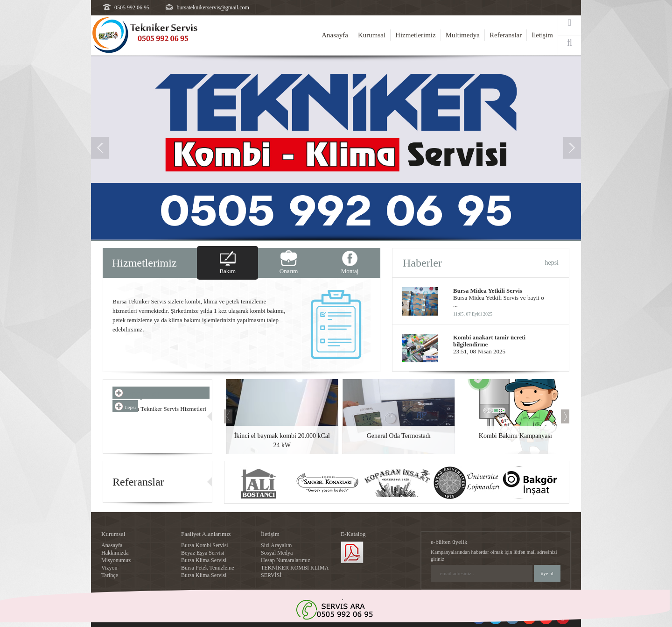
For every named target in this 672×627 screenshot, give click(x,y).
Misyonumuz (116, 560)
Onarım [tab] (289, 271)
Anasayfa (335, 35)
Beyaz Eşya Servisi (203, 553)
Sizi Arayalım (276, 545)
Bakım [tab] (227, 271)
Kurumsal (372, 35)
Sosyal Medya (277, 553)
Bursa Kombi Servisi (205, 545)
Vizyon (109, 568)
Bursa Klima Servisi (204, 560)
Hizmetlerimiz (416, 35)
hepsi (552, 263)
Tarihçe (110, 575)
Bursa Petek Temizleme (208, 568)
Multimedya (463, 35)
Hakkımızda (115, 553)
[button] (100, 189)
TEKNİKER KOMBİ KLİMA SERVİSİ (295, 571)
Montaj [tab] (350, 271)
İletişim (542, 35)
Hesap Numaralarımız (286, 560)
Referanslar (506, 35)
